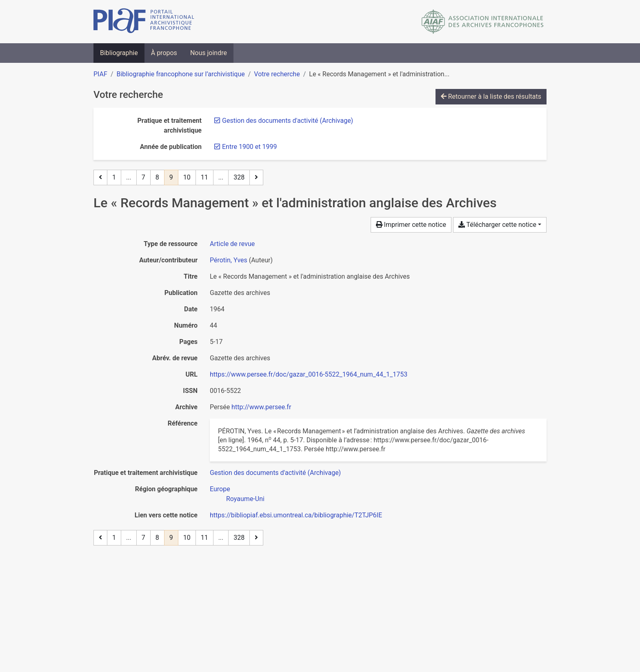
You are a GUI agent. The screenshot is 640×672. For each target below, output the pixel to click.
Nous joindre (209, 53)
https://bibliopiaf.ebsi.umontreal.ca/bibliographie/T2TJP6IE (296, 515)
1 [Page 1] (114, 177)
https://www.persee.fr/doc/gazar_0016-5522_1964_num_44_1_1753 (309, 374)
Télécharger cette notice (497, 225)
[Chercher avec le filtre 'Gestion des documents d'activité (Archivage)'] (275, 473)
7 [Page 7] (143, 177)
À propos (164, 53)
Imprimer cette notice (411, 225)
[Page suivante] (256, 177)
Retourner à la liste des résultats (491, 96)
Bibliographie (119, 53)
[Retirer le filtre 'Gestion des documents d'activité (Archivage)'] (288, 121)
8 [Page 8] (157, 177)
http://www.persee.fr (261, 407)
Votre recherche (277, 74)
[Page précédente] (100, 177)
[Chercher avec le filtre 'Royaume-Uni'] (245, 499)
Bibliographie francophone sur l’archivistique (180, 74)
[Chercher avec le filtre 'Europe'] (220, 489)
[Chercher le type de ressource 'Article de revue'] (232, 244)
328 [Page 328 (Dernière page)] (239, 177)
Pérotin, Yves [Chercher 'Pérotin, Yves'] (229, 260)
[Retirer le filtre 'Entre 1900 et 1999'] (249, 147)
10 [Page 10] (187, 177)
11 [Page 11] (204, 177)
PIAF (100, 74)
